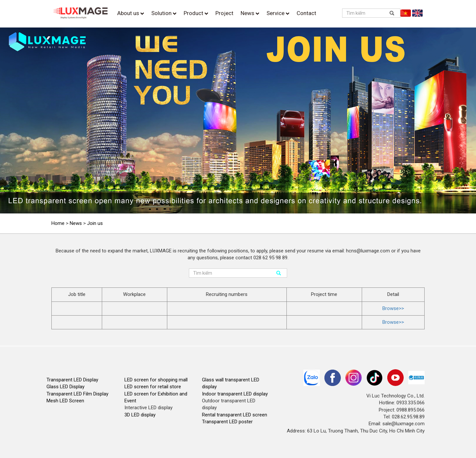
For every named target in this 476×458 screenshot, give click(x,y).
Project (224, 13)
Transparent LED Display (72, 380)
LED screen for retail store (153, 387)
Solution (164, 13)
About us (131, 13)
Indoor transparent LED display (235, 394)
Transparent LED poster (227, 422)
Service (278, 13)
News (250, 13)
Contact (306, 13)
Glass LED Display (65, 387)
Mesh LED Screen (65, 401)
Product (196, 13)
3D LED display (140, 415)
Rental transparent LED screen (235, 415)
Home (58, 223)
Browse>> (393, 308)
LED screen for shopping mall (156, 380)
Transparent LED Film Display (77, 394)
